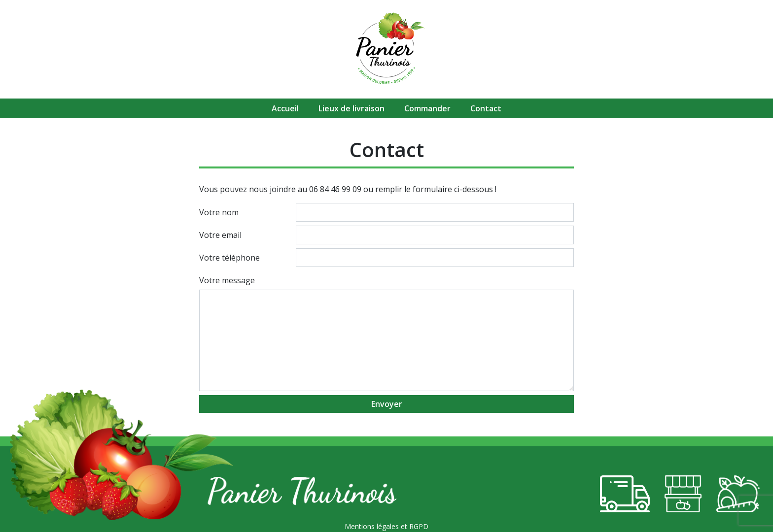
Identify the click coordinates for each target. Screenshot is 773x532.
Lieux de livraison (351, 108)
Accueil (285, 108)
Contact (486, 108)
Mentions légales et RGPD (386, 526)
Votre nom (219, 212)
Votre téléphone (229, 258)
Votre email (220, 235)
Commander (427, 108)
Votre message (227, 280)
